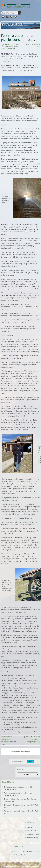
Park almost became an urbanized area (18, 793)
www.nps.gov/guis (15, 732)
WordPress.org (33, 838)
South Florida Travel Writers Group (27, 851)
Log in (30, 827)
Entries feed (32, 831)
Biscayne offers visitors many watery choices (20, 799)
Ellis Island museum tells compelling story (34, 739)
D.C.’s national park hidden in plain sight (18, 787)
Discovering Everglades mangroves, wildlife (19, 805)
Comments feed (33, 834)
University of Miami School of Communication (23, 866)
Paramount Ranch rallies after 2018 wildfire (19, 811)
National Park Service (22, 855)
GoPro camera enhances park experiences (7, 739)
